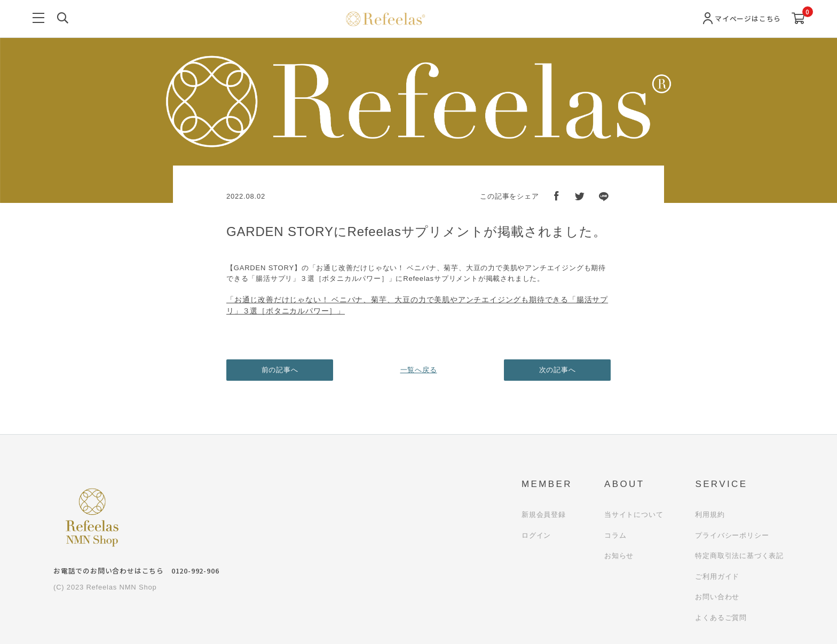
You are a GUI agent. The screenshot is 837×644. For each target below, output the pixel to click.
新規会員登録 (544, 515)
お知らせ (619, 556)
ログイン (536, 535)
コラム (615, 535)
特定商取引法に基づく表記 (739, 556)
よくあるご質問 (721, 618)
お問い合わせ (717, 597)
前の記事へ (280, 370)
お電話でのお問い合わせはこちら (136, 571)
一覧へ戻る (419, 370)
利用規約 (710, 515)
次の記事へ (558, 370)
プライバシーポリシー (732, 535)
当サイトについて (634, 515)
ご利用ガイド (717, 576)
